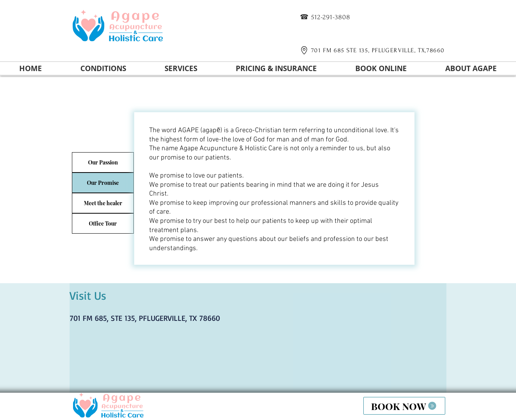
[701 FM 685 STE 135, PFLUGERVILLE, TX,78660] (371, 50)
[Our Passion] (103, 162)
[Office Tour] (103, 223)
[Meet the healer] (103, 203)
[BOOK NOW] (404, 406)
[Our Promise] (103, 183)
